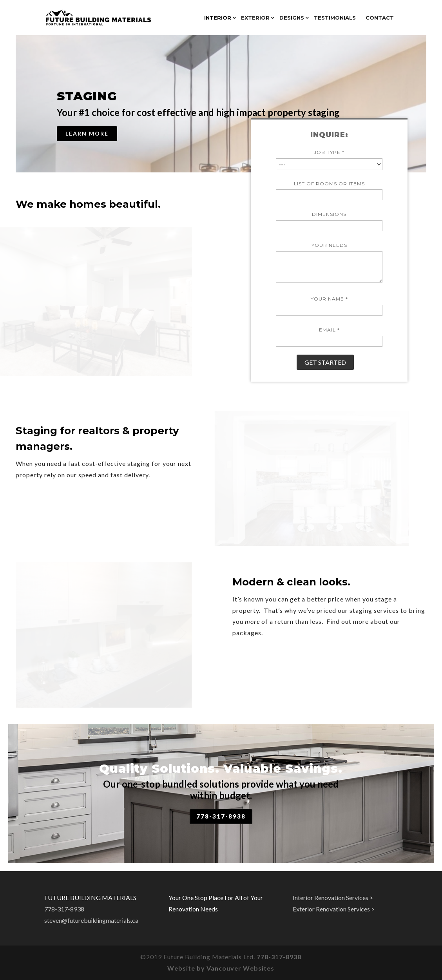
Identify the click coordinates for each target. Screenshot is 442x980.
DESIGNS (292, 18)
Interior (218, 18)
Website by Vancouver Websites (221, 968)
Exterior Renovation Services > (334, 909)
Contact (380, 18)
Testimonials (335, 18)
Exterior (255, 18)
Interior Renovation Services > (333, 898)
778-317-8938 (221, 816)
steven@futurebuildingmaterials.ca (91, 920)
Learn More (87, 133)
